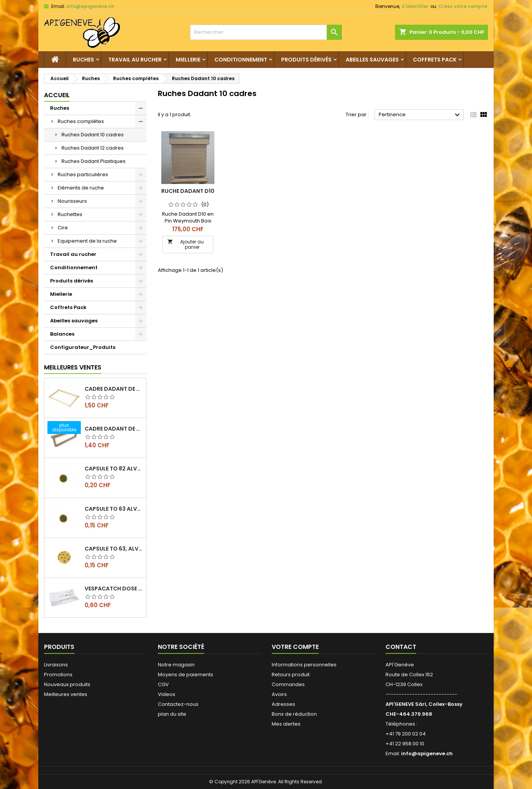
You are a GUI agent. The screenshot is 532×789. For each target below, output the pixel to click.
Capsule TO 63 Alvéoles (114, 509)
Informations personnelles (304, 665)
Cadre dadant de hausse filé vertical (114, 429)
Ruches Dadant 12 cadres (93, 148)
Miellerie (188, 60)
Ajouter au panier (186, 244)
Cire (63, 228)
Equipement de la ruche (87, 241)
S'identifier (415, 6)
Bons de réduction (294, 714)
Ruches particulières (83, 174)
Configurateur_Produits (83, 347)
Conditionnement (241, 60)
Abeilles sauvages (372, 60)
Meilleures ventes (66, 694)
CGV (163, 684)
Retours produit (291, 675)
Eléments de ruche (81, 188)
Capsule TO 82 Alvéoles (114, 469)
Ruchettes (70, 214)
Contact (401, 647)
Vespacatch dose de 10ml (114, 589)
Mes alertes (286, 724)
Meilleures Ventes (73, 367)
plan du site (172, 714)
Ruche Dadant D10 (188, 191)
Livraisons (56, 665)
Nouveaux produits (67, 684)
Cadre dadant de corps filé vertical (114, 389)
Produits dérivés (306, 60)
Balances (62, 334)
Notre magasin (176, 665)
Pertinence (420, 115)
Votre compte (295, 647)
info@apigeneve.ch (90, 6)
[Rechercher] (266, 32)
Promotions (58, 675)
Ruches (83, 60)
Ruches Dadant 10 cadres (93, 135)
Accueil (57, 95)
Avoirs (279, 694)
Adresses (283, 704)
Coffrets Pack (435, 60)
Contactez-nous (178, 704)
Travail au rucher (135, 60)
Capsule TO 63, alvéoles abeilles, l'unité (114, 549)
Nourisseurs (72, 201)
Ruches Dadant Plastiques (94, 161)
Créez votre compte (463, 6)
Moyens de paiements (186, 675)
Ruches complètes (81, 121)
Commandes (288, 684)
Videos (167, 694)
